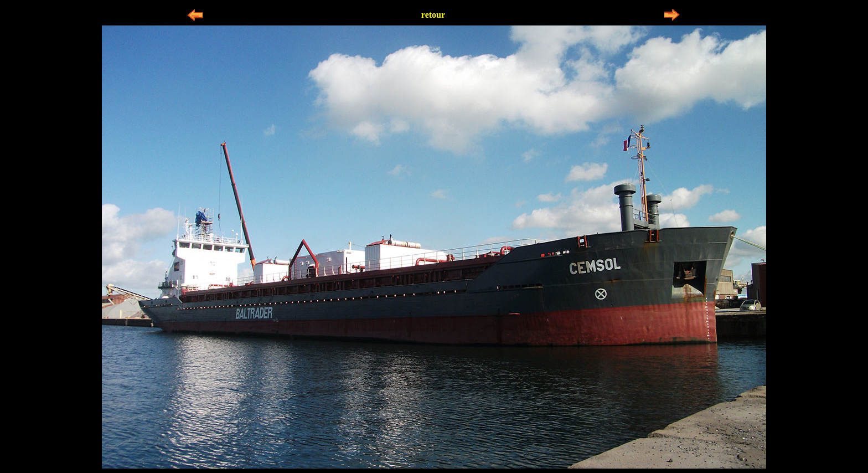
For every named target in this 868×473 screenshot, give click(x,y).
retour (433, 15)
